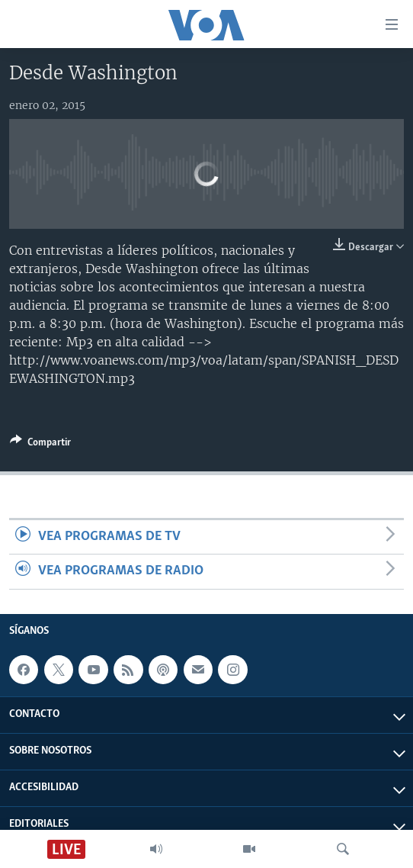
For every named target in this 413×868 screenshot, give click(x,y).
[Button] (40, 445)
